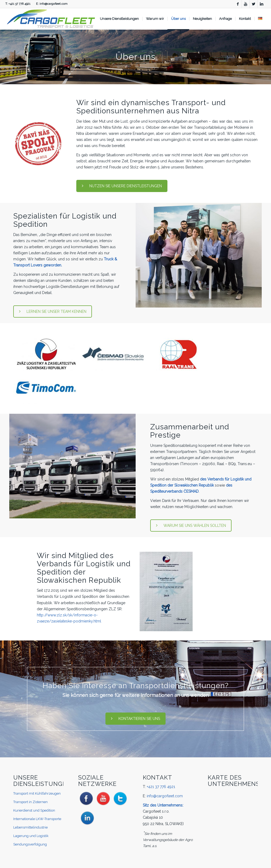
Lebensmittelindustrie (30, 827)
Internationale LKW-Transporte (37, 819)
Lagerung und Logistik (31, 836)
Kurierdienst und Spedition (34, 810)
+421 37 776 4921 (19, 4)
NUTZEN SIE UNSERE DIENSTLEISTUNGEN (122, 186)
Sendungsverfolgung (30, 844)
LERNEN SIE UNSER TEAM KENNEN (53, 311)
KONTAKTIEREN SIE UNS (135, 719)
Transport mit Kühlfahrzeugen (37, 793)
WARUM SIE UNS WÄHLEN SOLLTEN (191, 526)
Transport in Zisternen (30, 802)
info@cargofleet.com (54, 4)
